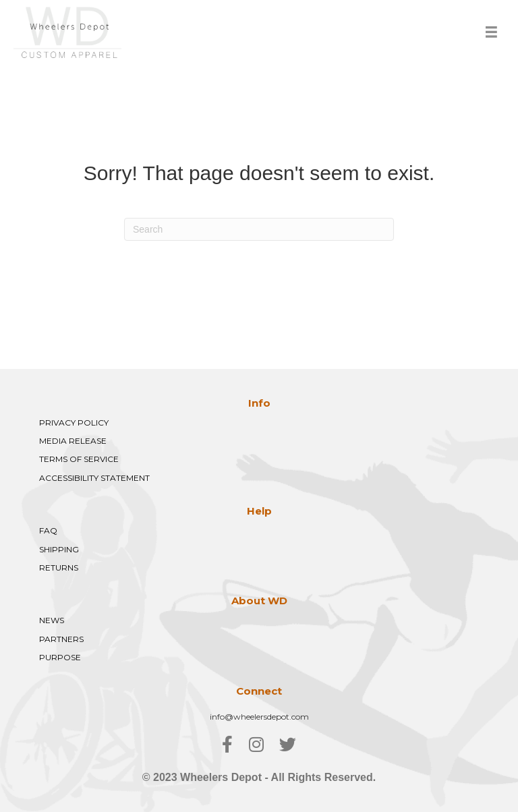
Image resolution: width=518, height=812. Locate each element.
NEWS (52, 620)
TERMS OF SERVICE (79, 459)
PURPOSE (60, 657)
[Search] (259, 229)
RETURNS (59, 568)
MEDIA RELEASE (73, 441)
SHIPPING (59, 549)
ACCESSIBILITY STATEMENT (94, 478)
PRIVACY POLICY (74, 423)
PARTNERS (61, 639)
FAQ (48, 530)
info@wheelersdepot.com (259, 717)
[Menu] (491, 32)
